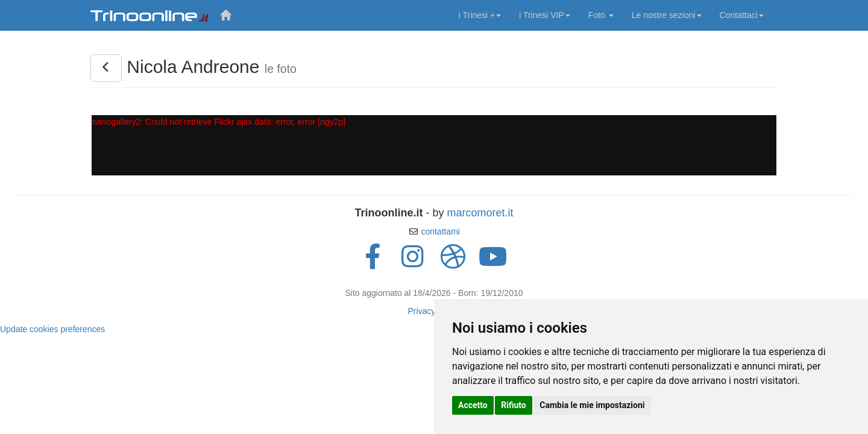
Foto (601, 15)
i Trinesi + (480, 15)
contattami (440, 231)
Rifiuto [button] (514, 405)
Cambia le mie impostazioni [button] (592, 405)
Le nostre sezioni (667, 15)
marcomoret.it (480, 213)
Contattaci (742, 15)
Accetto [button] (473, 405)
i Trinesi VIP (545, 15)
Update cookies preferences (52, 329)
